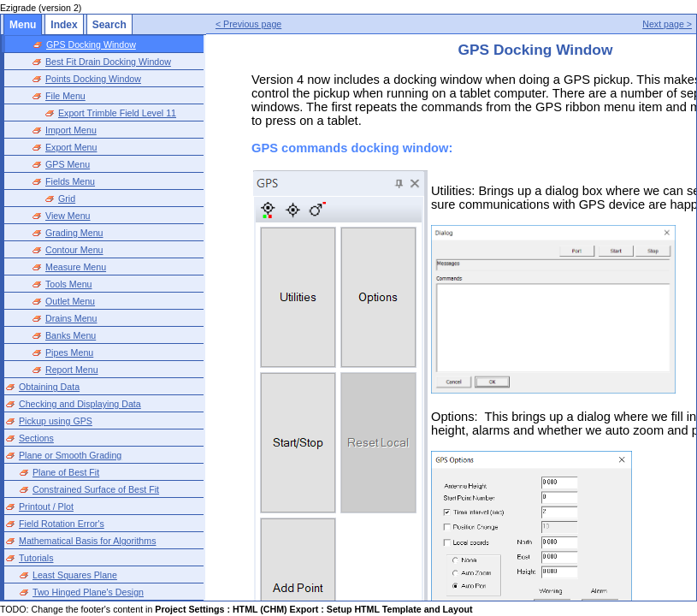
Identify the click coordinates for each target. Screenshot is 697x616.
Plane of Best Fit (66, 472)
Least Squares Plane (75, 575)
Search (109, 25)
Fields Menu (70, 181)
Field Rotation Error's (62, 524)
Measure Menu (76, 267)
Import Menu (71, 130)
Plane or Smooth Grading (70, 455)
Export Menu (71, 147)
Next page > (667, 24)
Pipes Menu (69, 352)
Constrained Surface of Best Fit (96, 489)
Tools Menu (69, 284)
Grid (67, 198)
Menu (23, 25)
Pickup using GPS (56, 421)
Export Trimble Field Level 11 (117, 113)
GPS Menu (68, 164)
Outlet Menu (70, 301)
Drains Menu (71, 318)
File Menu (65, 96)
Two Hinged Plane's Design (88, 592)
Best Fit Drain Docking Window (108, 62)
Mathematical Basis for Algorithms (88, 541)
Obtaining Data (49, 387)
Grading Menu (74, 233)
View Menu (68, 216)
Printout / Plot (46, 506)
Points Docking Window (93, 79)
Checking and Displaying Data (80, 404)
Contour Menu (74, 250)
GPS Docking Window (91, 44)
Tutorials (36, 558)
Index (64, 25)
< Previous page (248, 24)
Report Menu (72, 370)
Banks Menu (71, 335)
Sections (36, 438)
